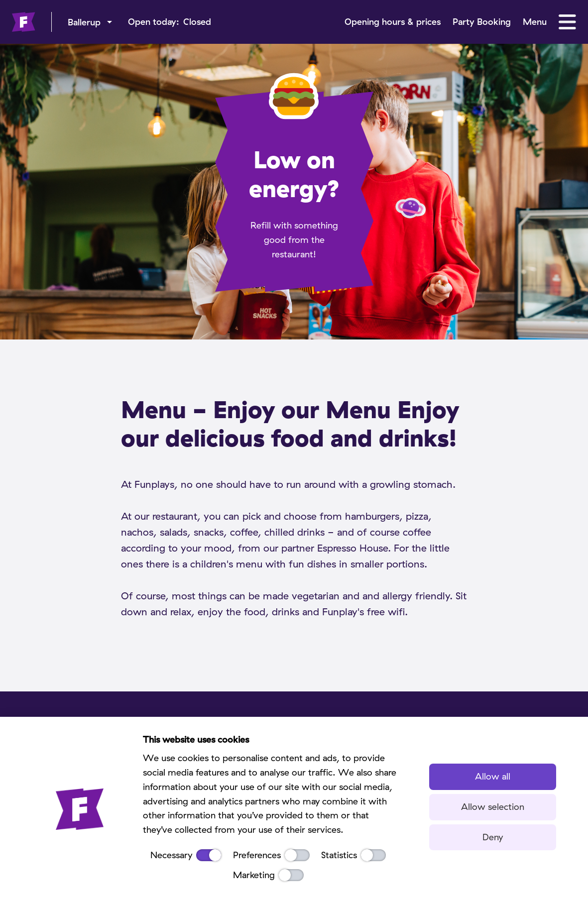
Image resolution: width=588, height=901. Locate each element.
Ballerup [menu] (84, 22)
